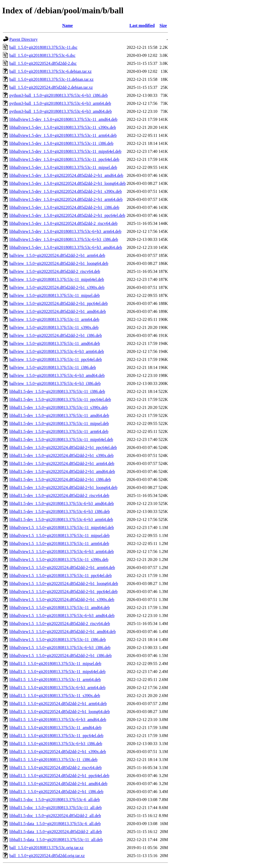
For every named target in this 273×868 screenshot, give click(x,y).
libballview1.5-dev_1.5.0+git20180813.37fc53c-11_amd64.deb (63, 119)
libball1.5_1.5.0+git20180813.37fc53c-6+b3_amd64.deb (58, 720)
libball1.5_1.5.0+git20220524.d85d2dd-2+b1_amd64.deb (58, 784)
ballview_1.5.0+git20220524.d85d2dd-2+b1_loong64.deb (59, 263)
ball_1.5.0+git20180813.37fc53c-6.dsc (42, 55)
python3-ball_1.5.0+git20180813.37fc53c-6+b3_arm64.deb (60, 103)
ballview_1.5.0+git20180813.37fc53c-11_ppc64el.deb (56, 359)
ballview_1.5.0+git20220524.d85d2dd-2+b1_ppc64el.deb (59, 303)
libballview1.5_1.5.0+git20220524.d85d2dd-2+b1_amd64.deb (63, 632)
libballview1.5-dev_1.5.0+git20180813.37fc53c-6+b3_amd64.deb (66, 247)
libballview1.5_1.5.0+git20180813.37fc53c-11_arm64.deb (59, 544)
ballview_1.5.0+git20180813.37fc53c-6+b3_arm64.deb (57, 351)
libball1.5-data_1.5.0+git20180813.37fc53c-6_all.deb (55, 824)
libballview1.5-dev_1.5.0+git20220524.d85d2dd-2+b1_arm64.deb (66, 199)
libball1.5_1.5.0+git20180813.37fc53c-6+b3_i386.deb (56, 744)
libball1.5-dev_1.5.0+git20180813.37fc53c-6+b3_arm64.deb (61, 519)
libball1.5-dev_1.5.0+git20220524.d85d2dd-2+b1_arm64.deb (62, 463)
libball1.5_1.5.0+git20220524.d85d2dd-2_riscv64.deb (55, 768)
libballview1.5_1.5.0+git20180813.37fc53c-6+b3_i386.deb (60, 648)
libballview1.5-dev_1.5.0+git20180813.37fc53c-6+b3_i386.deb (64, 239)
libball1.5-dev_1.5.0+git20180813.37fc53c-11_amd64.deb (59, 415)
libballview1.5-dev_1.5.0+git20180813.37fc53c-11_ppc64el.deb (64, 159)
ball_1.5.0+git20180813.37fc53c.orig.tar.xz (46, 848)
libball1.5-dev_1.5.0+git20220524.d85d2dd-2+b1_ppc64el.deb (63, 447)
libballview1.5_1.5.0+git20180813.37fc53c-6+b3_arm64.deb (62, 552)
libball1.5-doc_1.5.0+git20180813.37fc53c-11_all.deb (56, 808)
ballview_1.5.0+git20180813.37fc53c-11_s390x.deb (54, 327)
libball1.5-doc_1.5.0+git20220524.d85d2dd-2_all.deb (55, 816)
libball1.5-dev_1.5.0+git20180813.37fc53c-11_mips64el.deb (61, 439)
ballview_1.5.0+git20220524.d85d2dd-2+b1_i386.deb (56, 335)
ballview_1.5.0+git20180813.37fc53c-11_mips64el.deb (57, 279)
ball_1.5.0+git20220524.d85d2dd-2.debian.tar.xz (51, 87)
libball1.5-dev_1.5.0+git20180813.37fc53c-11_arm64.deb (59, 431)
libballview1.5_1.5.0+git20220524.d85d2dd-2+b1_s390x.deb (62, 600)
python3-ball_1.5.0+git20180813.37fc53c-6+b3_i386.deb (59, 95)
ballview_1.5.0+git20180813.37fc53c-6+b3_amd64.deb (57, 375)
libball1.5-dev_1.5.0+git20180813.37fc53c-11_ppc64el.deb (60, 399)
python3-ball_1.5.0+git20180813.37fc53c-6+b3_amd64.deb (61, 111)
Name (67, 25)
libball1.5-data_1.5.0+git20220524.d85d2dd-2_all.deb (56, 832)
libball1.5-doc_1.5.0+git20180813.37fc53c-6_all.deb (55, 800)
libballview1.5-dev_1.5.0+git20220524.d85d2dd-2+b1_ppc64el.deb (67, 215)
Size (163, 25)
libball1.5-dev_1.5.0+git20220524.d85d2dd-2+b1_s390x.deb (61, 455)
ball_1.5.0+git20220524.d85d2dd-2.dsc (43, 63)
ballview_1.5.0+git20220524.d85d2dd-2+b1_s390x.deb (57, 287)
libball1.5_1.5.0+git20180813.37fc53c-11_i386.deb (53, 760)
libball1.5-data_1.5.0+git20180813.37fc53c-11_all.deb (56, 840)
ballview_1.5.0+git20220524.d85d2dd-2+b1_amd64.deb (58, 311)
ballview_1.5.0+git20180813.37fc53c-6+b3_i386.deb (55, 383)
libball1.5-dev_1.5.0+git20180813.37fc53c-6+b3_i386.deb (60, 511)
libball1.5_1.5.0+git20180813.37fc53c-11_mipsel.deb (55, 664)
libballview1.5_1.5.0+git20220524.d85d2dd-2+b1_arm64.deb (62, 568)
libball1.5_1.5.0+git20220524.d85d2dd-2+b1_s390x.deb (58, 752)
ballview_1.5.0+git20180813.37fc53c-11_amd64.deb (55, 343)
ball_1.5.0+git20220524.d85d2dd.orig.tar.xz (47, 856)
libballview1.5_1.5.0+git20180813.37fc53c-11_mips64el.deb (62, 527)
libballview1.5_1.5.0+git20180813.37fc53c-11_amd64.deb (60, 608)
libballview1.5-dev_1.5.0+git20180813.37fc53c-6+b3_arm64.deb (65, 231)
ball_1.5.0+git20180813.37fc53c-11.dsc (43, 47)
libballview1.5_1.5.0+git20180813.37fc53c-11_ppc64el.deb (61, 576)
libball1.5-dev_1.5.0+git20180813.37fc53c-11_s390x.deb (59, 407)
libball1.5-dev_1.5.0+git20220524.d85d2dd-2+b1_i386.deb (60, 479)
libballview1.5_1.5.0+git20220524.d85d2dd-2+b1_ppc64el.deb (63, 592)
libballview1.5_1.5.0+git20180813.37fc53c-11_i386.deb (58, 640)
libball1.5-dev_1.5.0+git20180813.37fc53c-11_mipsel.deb (59, 423)
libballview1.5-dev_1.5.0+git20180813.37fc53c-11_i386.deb (61, 143)
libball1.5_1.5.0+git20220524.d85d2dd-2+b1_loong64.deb (60, 712)
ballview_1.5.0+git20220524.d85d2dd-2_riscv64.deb (55, 271)
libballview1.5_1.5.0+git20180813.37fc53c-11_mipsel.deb (59, 535)
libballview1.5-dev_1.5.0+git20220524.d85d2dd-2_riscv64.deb (63, 223)
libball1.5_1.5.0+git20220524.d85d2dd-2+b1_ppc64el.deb (59, 776)
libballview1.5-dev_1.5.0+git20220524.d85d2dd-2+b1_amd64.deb (66, 175)
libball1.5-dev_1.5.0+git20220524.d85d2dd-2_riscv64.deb (59, 495)
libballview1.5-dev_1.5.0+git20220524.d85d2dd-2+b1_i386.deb (64, 207)
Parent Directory (23, 39)
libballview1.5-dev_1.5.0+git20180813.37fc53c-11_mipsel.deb (63, 167)
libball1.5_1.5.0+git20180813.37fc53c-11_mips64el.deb (57, 672)
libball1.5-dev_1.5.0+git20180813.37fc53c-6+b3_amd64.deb (62, 503)
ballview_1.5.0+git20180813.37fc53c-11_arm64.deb (54, 319)
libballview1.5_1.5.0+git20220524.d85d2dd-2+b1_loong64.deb (64, 584)
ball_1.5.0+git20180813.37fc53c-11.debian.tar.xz (51, 79)
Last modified (142, 25)
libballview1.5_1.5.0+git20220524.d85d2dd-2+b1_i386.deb (61, 656)
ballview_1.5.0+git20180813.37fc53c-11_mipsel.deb (55, 295)
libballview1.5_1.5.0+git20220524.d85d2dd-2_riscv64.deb (60, 624)
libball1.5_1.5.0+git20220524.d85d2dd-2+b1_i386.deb (56, 792)
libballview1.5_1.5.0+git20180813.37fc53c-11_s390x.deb (59, 560)
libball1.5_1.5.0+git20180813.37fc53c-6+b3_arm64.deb (57, 688)
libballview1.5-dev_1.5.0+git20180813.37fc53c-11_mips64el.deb (65, 151)
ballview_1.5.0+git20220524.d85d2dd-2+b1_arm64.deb (57, 255)
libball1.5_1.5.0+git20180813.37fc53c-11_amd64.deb (55, 728)
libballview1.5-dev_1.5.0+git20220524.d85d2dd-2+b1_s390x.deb (66, 191)
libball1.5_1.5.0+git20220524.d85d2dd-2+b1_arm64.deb (58, 704)
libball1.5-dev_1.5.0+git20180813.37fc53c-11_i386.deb (57, 391)
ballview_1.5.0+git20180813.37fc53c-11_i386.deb (53, 367)
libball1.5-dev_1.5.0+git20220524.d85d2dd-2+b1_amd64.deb (62, 471)
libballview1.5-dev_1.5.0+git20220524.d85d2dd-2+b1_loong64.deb (67, 183)
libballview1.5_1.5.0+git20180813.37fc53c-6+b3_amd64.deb (62, 616)
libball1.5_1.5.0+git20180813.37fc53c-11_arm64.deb (55, 680)
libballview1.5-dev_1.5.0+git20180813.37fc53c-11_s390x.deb (63, 127)
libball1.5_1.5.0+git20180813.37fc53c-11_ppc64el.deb (56, 736)
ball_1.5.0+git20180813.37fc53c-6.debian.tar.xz (51, 71)
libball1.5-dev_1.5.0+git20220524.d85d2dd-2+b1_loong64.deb (63, 487)
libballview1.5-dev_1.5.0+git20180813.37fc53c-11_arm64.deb (63, 135)
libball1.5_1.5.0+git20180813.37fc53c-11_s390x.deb (55, 696)
